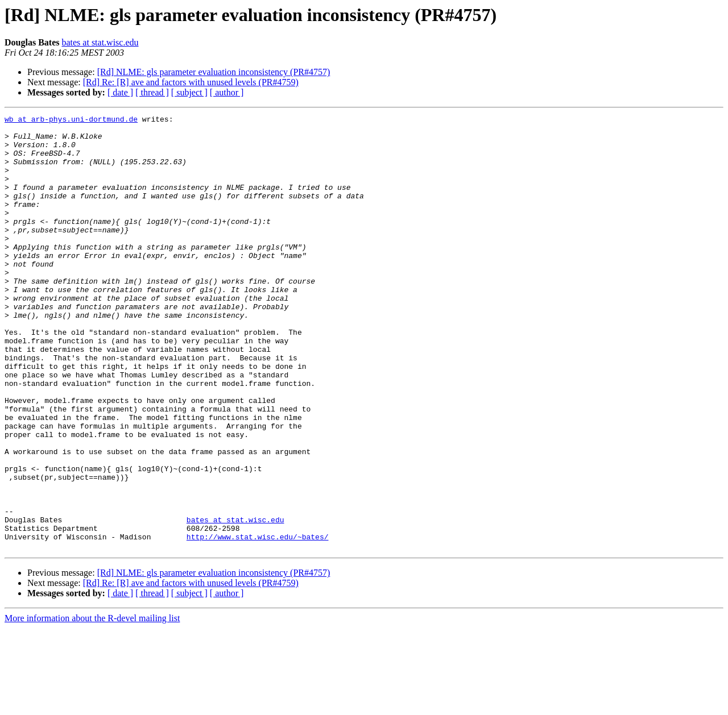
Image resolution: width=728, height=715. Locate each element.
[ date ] (120, 92)
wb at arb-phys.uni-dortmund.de (71, 120)
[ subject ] (189, 92)
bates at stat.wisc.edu (100, 42)
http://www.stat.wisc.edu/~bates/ (258, 622)
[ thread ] (152, 92)
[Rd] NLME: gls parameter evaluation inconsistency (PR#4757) (214, 72)
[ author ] (227, 92)
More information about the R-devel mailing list (92, 705)
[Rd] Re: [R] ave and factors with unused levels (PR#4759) (191, 82)
